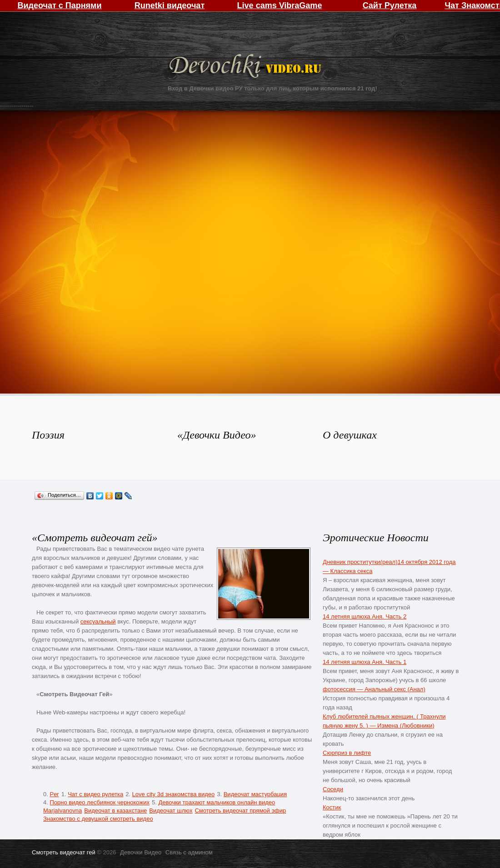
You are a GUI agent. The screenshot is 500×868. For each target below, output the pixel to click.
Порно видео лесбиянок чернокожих (99, 802)
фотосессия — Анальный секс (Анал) (374, 689)
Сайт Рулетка (390, 5)
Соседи (333, 789)
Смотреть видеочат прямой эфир (240, 811)
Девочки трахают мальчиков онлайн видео (217, 802)
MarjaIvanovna (62, 811)
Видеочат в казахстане (115, 811)
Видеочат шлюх (171, 811)
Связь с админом (189, 852)
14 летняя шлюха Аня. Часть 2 (365, 616)
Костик (332, 807)
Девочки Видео (246, 67)
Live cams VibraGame (280, 5)
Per (54, 794)
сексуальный (98, 621)
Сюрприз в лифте (347, 753)
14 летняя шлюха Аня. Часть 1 (365, 662)
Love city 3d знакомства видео (174, 794)
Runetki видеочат (170, 5)
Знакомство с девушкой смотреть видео (98, 819)
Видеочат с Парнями (59, 5)
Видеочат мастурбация (255, 794)
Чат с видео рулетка (95, 794)
